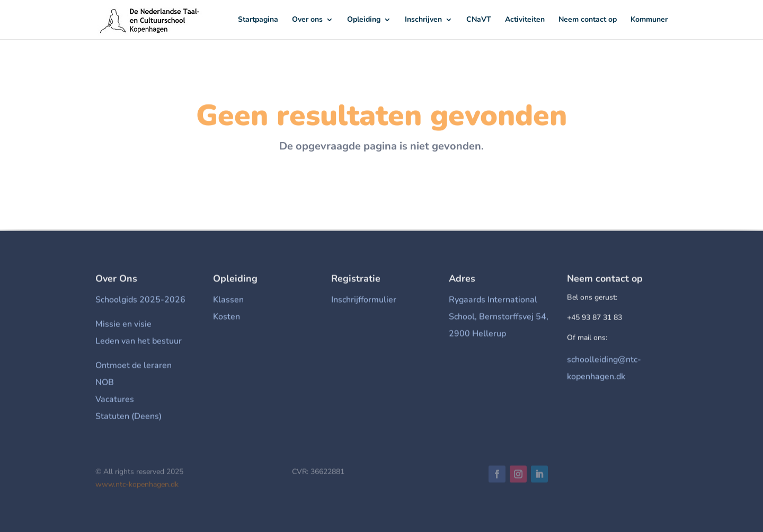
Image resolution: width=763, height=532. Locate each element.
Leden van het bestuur (139, 343)
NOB (105, 384)
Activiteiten (525, 20)
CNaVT (479, 20)
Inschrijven (423, 20)
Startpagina (258, 20)
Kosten (227, 318)
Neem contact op (588, 20)
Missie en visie (123, 326)
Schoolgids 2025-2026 (140, 302)
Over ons (307, 20)
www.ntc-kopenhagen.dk (137, 486)
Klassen (228, 302)
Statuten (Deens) (128, 418)
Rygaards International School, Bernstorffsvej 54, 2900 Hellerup (499, 318)
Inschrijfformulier (364, 302)
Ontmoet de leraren (134, 367)
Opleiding (364, 20)
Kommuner (649, 20)
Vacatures (115, 401)
